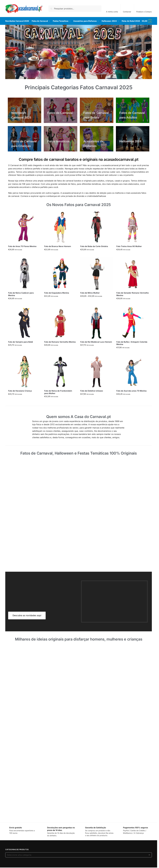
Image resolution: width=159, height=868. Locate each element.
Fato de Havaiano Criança (20, 398)
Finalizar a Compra (144, 12)
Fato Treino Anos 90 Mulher (129, 254)
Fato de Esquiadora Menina (57, 300)
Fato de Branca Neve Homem (58, 254)
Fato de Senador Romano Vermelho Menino (133, 302)
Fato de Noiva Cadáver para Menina (21, 302)
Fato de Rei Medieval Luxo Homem (96, 349)
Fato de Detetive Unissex (92, 398)
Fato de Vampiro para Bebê (21, 349)
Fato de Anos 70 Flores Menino (22, 254)
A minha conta (112, 12)
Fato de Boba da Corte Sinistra (94, 254)
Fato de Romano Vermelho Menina (60, 349)
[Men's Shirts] (25, 118)
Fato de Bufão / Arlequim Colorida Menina (132, 351)
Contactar (127, 12)
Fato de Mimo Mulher (90, 300)
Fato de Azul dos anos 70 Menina (131, 398)
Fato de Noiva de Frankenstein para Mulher (58, 400)
